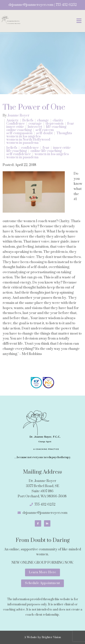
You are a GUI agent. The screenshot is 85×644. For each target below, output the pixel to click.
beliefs (12, 148)
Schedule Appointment (42, 583)
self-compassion (19, 133)
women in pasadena (22, 143)
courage (35, 124)
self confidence (19, 154)
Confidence (16, 124)
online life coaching (46, 151)
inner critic (15, 127)
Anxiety (13, 121)
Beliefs (28, 121)
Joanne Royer (18, 116)
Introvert (35, 127)
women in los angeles (24, 137)
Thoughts (64, 133)
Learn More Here (42, 572)
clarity (58, 121)
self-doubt (44, 133)
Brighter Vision (51, 637)
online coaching (19, 130)
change (43, 121)
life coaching (56, 127)
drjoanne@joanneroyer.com (31, 5)
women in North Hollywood (28, 140)
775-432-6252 (66, 5)
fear (71, 124)
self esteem (45, 130)
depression (55, 124)
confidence (30, 148)
